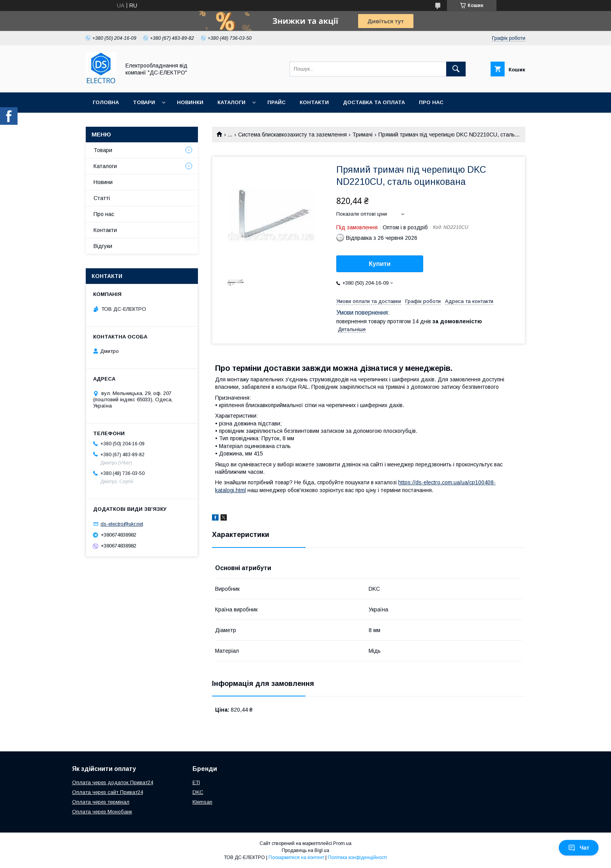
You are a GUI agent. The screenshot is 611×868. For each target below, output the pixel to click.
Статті (102, 198)
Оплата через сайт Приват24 (108, 792)
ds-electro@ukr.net (122, 524)
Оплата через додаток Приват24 (113, 782)
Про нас (431, 102)
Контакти (314, 102)
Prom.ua (342, 843)
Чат (579, 848)
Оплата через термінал (101, 802)
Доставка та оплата (374, 102)
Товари (144, 102)
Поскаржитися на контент (296, 857)
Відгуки (103, 246)
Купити (380, 264)
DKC (198, 792)
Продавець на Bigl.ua (305, 850)
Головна (106, 102)
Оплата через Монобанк (102, 812)
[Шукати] (456, 69)
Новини (103, 182)
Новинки (190, 102)
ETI (196, 782)
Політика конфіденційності (357, 857)
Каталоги (231, 102)
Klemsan (202, 802)
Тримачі (362, 135)
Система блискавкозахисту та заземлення (292, 135)
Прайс (276, 102)
